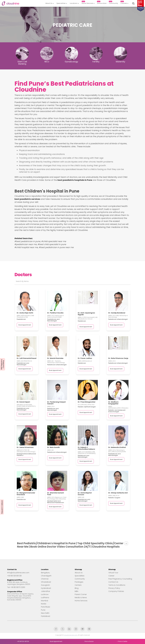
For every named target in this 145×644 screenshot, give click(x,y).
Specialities (80, 576)
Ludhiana (45, 598)
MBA (76, 591)
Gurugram (45, 585)
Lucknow (45, 594)
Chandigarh (46, 576)
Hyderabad (46, 588)
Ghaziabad (46, 582)
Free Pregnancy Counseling (120, 579)
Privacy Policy (114, 588)
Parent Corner (81, 594)
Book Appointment (25, 325)
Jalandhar (46, 591)
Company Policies (116, 591)
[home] (11, 3)
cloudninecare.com (71, 635)
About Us (79, 573)
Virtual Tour (113, 573)
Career (111, 576)
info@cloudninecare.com (18, 573)
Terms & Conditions (117, 585)
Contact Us (113, 582)
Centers (78, 585)
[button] (50, 3)
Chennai (45, 579)
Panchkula (46, 607)
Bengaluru (45, 573)
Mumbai (45, 601)
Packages (79, 582)
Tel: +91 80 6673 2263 (16, 587)
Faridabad (46, 616)
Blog (77, 588)
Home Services (81, 601)
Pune (43, 610)
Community (80, 579)
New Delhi (45, 613)
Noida (44, 604)
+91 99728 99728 (14, 576)
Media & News (81, 598)
